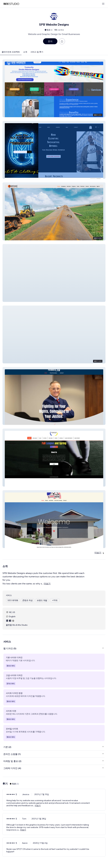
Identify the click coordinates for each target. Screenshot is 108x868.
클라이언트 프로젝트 (11, 52)
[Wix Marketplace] (11, 4)
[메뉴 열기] (103, 4)
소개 (25, 52)
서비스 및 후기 (37, 52)
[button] (54, 88)
